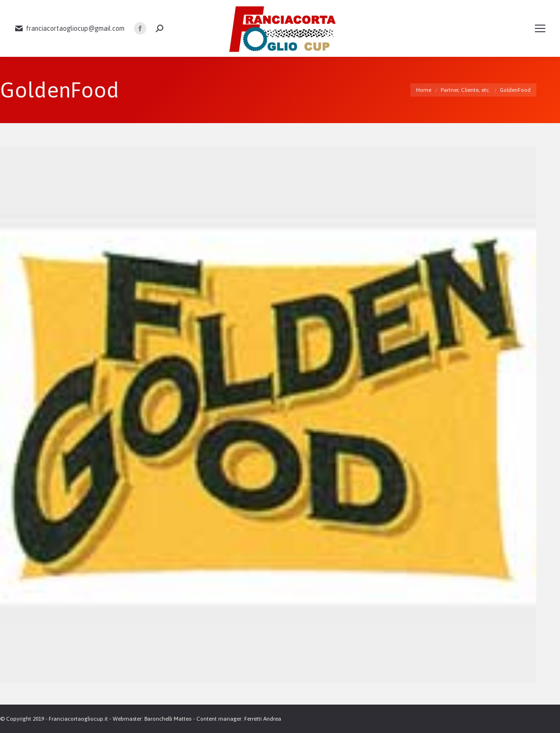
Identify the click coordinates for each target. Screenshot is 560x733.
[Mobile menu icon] (540, 28)
